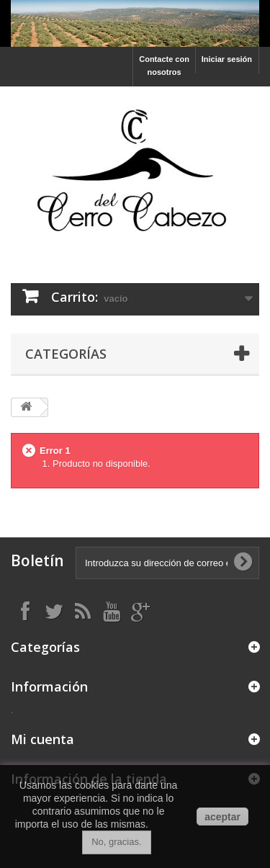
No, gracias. (116, 842)
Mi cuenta (42, 739)
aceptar (222, 817)
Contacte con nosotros (164, 66)
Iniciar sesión (227, 59)
